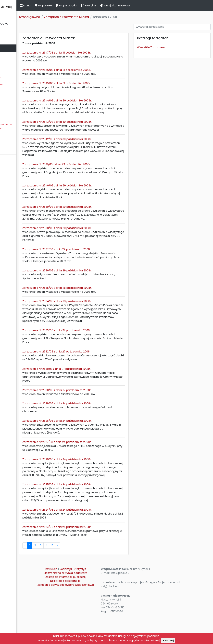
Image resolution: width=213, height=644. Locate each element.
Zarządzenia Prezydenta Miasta (99, 17)
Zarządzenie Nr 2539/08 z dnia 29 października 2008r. (90, 215)
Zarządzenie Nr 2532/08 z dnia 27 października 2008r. (90, 371)
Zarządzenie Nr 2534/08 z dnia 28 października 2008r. (90, 317)
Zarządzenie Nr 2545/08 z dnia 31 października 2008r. (89, 83)
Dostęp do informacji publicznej (90, 605)
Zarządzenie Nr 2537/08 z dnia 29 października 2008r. (90, 261)
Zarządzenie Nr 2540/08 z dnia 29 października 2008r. (90, 193)
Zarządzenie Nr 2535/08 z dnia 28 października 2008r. (90, 304)
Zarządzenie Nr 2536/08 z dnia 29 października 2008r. (90, 286)
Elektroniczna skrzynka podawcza (90, 601)
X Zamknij (168, 641)
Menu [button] (58, 6)
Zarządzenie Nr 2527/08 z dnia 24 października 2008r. (90, 462)
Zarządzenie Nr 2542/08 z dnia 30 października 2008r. (90, 147)
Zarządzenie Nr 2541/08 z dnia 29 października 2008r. (89, 172)
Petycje (6, 117)
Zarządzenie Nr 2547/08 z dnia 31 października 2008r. (89, 53)
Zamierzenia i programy (17, 99)
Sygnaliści (8, 140)
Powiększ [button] (121, 6)
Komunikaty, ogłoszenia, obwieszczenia (17, 108)
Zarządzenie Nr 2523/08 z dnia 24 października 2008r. (90, 555)
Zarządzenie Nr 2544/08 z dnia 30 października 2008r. (90, 101)
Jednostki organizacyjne (18, 77)
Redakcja (90, 597)
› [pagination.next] (90, 573)
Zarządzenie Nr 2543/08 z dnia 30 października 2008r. (90, 126)
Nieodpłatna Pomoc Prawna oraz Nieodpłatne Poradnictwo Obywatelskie (23, 128)
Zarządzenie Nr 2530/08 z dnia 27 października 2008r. (90, 410)
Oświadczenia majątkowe (19, 84)
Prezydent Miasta (13, 48)
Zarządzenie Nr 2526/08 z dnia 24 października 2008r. (90, 479)
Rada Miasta (10, 41)
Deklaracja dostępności (90, 609)
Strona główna (63, 17)
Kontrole (7, 91)
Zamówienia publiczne (16, 70)
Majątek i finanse (13, 63)
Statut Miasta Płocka (15, 34)
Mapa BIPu (76, 6)
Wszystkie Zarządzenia (165, 47)
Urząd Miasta (10, 55)
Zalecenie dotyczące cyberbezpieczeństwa (90, 614)
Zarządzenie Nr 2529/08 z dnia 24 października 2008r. (90, 423)
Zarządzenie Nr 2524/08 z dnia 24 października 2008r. (90, 537)
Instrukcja (76, 597)
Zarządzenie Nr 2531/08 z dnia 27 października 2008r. (89, 389)
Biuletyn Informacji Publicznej (25, 9)
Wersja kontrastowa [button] (148, 6)
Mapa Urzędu (99, 6)
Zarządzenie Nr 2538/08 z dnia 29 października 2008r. (90, 240)
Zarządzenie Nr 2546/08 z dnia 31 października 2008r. (89, 70)
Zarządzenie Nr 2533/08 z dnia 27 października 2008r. (90, 350)
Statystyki (105, 597)
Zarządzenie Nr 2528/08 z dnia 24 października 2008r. (90, 441)
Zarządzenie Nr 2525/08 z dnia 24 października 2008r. (90, 508)
